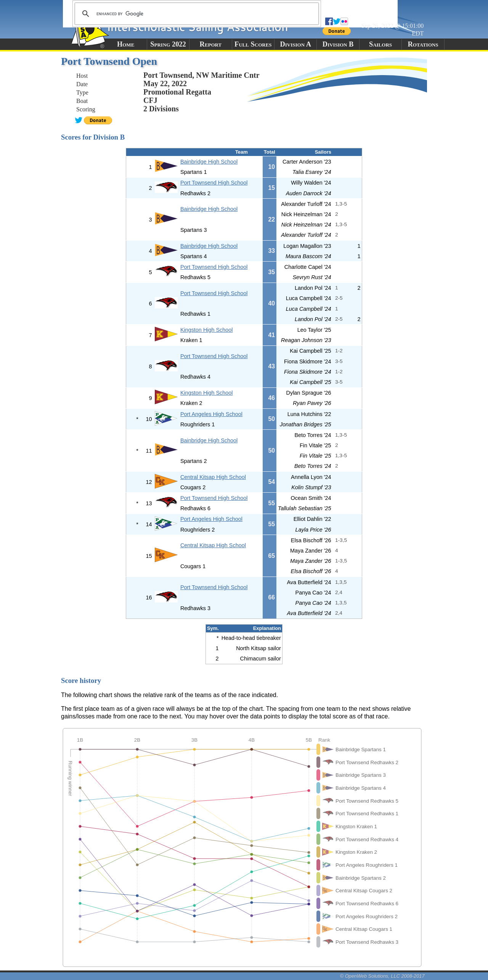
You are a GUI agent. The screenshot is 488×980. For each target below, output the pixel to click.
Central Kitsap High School (213, 477)
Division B (338, 44)
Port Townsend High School (214, 183)
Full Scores (253, 44)
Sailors (380, 44)
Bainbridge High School (209, 162)
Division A (295, 44)
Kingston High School (207, 330)
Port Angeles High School (211, 414)
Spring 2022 (168, 44)
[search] (196, 14)
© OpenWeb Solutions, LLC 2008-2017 (382, 976)
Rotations (423, 44)
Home (126, 44)
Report (211, 44)
